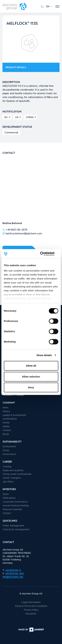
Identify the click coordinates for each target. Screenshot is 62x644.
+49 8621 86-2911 (14, 573)
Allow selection (31, 377)
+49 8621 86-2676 (15, 229)
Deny (31, 387)
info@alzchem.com (13, 577)
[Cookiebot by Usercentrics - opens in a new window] (44, 254)
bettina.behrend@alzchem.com (22, 233)
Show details (44, 355)
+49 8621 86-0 (13, 570)
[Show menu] (57, 6)
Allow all (31, 366)
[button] (50, 6)
